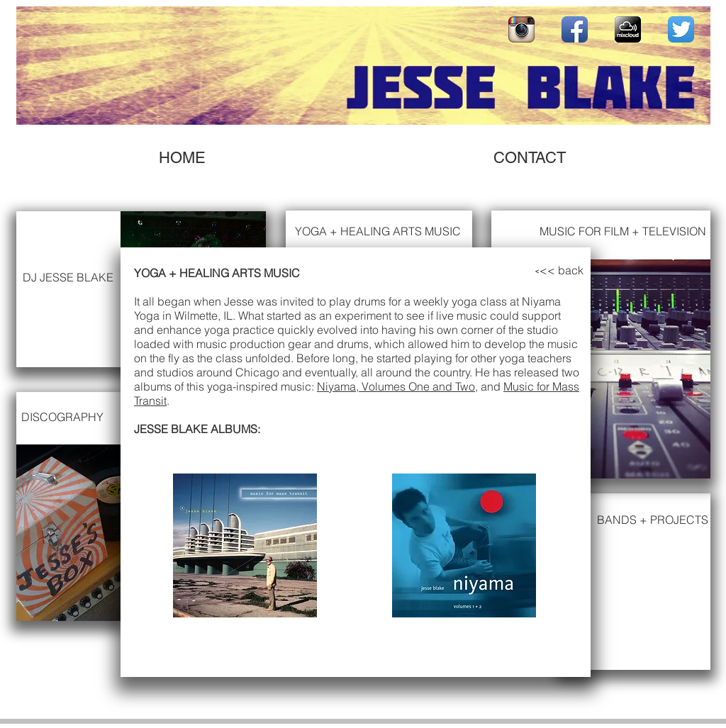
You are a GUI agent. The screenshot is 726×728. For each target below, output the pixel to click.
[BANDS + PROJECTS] (653, 520)
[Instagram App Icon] (521, 29)
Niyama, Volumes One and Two (396, 386)
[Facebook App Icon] (575, 29)
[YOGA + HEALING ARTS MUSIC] (382, 231)
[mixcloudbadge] (628, 29)
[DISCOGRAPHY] (62, 417)
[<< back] (562, 270)
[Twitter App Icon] (681, 29)
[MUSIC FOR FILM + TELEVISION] (622, 231)
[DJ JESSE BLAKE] (72, 278)
